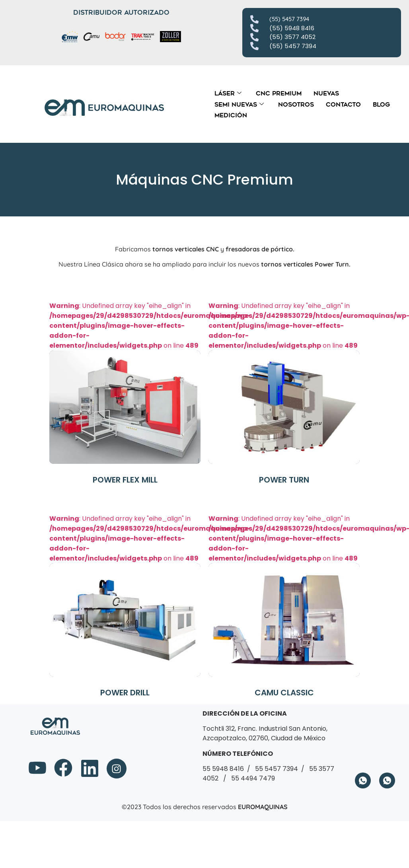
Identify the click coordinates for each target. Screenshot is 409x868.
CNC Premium (279, 93)
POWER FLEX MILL (125, 480)
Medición (231, 115)
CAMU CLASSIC (284, 693)
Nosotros (296, 105)
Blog (381, 105)
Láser (228, 93)
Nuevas (326, 93)
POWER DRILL (125, 693)
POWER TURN (284, 480)
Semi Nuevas (239, 105)
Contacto (343, 105)
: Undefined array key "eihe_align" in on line (150, 382)
